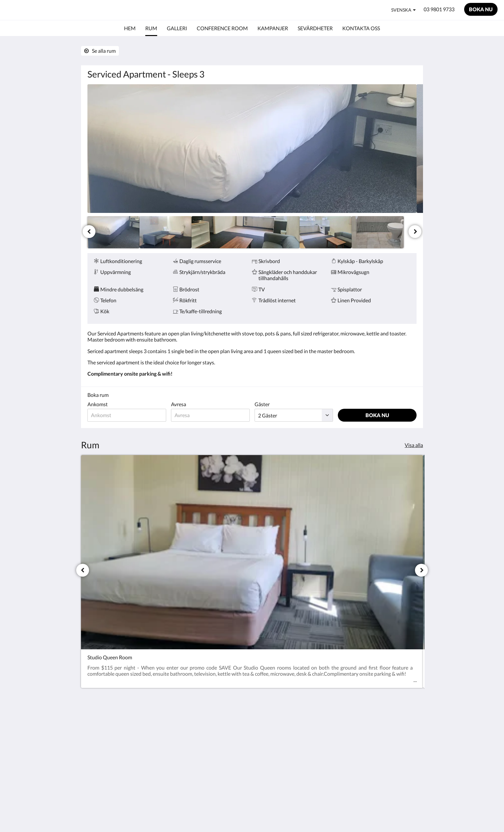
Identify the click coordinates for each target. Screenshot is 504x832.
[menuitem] (130, 28)
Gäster (262, 404)
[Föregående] (89, 232)
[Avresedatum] (210, 415)
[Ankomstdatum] (127, 415)
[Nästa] (415, 232)
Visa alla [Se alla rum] (414, 445)
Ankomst (98, 404)
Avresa (179, 404)
